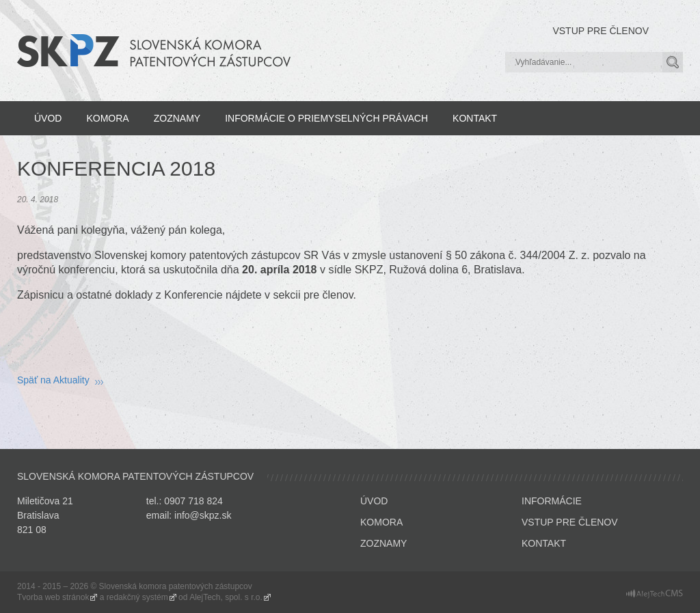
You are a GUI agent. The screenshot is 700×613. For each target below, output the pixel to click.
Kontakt (475, 118)
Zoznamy (177, 118)
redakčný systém (137, 597)
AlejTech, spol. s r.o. (226, 597)
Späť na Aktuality (53, 380)
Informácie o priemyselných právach (326, 118)
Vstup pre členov (601, 31)
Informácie (552, 501)
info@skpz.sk (203, 515)
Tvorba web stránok (53, 597)
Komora (107, 118)
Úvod (48, 118)
